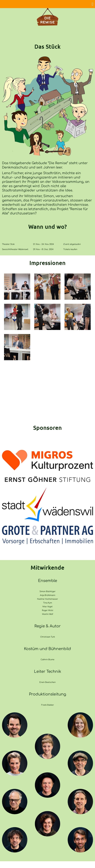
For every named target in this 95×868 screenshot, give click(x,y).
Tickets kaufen (70, 249)
